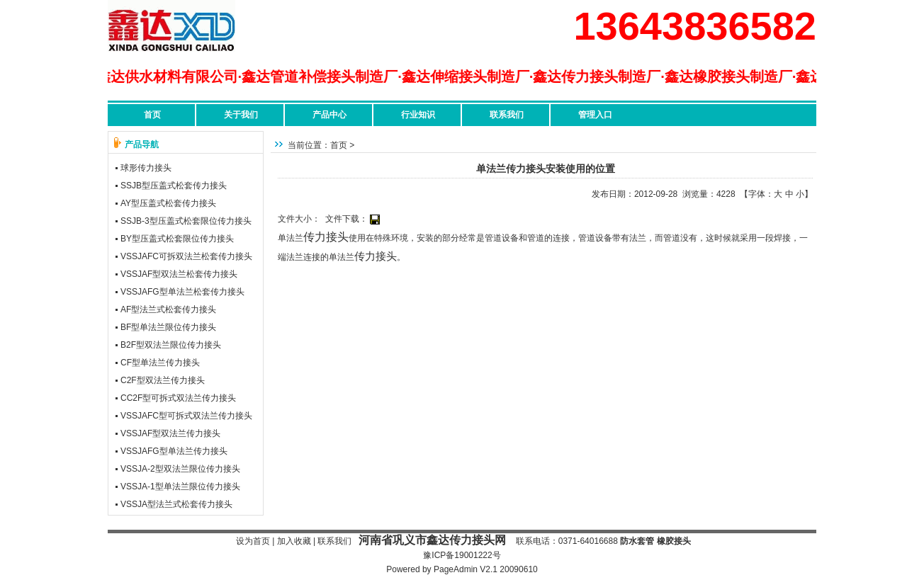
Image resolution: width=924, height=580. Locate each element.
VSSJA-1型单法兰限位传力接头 (180, 487)
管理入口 (595, 115)
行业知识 (418, 115)
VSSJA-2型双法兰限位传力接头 (180, 469)
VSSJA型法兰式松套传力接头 (176, 504)
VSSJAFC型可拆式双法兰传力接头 (186, 416)
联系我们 (507, 115)
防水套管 (637, 541)
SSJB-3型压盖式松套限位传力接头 (186, 221)
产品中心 (329, 115)
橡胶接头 (674, 541)
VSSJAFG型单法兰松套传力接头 (182, 292)
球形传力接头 (146, 168)
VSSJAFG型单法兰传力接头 (174, 451)
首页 (152, 115)
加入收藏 (294, 541)
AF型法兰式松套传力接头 (168, 309)
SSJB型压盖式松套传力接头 (174, 186)
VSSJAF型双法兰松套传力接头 (179, 274)
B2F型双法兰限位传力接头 (171, 345)
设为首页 (253, 541)
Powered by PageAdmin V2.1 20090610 (462, 569)
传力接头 (326, 237)
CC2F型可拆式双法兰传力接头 (178, 398)
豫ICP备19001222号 (462, 555)
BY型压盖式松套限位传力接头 (177, 239)
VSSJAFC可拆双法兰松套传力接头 (186, 256)
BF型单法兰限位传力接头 (168, 327)
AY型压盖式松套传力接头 (168, 203)
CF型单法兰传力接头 (160, 363)
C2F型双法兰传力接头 (163, 380)
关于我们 (241, 115)
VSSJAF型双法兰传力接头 (170, 433)
